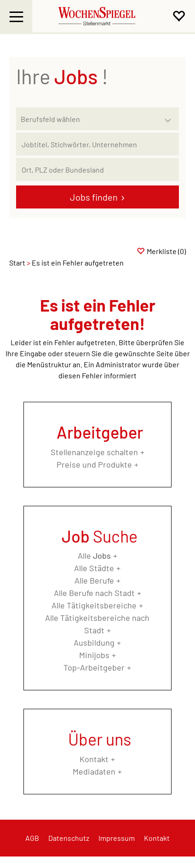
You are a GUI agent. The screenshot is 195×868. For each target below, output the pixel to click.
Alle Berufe (94, 580)
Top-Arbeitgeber (94, 667)
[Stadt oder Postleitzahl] (97, 169)
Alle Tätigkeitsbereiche (94, 605)
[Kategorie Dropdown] (170, 116)
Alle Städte (94, 568)
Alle (94, 556)
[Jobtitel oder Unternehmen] (97, 144)
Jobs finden (94, 197)
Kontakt (94, 759)
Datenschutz (69, 838)
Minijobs (94, 655)
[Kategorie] (88, 119)
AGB (32, 838)
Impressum (117, 838)
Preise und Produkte (94, 464)
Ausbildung (94, 642)
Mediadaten (94, 771)
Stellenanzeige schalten (94, 452)
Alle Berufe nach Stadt (94, 593)
